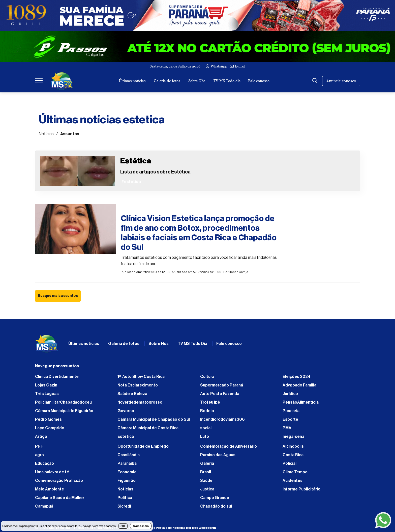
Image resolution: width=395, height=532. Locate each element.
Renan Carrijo (239, 272)
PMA (287, 428)
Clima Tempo (295, 472)
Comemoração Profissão (59, 481)
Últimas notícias (132, 81)
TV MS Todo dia (227, 81)
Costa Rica (293, 455)
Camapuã (44, 506)
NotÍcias (125, 489)
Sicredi (124, 506)
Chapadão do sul (216, 506)
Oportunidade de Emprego (143, 446)
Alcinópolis (293, 446)
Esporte (290, 419)
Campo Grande (215, 498)
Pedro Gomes (48, 419)
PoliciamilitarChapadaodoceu (63, 402)
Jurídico (290, 394)
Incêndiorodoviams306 (222, 419)
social (206, 428)
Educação (44, 464)
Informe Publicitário (301, 489)
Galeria (207, 464)
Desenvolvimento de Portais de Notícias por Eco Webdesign (170, 528)
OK (123, 526)
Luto (205, 437)
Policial (290, 464)
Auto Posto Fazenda (220, 394)
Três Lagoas (47, 394)
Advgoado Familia (299, 385)
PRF (39, 446)
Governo (126, 411)
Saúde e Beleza (132, 394)
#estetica (131, 208)
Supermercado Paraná (222, 385)
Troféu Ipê (210, 402)
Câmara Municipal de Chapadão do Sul (154, 419)
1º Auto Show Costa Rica (141, 377)
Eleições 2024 (297, 377)
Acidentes (293, 481)
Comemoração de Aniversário (229, 446)
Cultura (207, 377)
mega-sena (293, 437)
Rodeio (207, 411)
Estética (126, 437)
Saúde (206, 481)
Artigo (41, 437)
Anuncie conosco (341, 81)
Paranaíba (127, 464)
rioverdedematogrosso (140, 402)
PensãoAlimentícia (301, 402)
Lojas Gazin (46, 385)
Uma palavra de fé (52, 472)
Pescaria (291, 411)
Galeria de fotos (167, 81)
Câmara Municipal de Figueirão (64, 411)
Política (125, 498)
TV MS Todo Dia (192, 344)
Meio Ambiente (50, 489)
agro (39, 455)
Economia (127, 472)
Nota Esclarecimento (138, 385)
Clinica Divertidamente (57, 377)
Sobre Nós (197, 81)
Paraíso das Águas (218, 455)
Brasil (206, 472)
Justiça (207, 489)
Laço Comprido (50, 428)
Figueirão (127, 481)
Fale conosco (259, 81)
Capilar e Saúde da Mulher (60, 498)
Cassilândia (129, 455)
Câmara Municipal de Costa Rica (148, 428)
